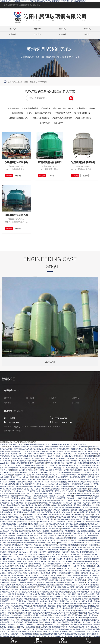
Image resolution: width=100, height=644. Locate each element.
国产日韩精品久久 (83, 570)
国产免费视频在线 (58, 470)
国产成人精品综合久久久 (83, 495)
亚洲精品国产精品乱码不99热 (75, 636)
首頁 (26, 82)
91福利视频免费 (82, 619)
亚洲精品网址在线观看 (25, 484)
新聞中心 (87, 29)
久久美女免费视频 (71, 598)
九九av (19, 479)
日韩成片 (9, 615)
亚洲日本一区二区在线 (38, 537)
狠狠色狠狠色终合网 (74, 631)
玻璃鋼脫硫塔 (21, 108)
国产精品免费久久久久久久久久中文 (62, 619)
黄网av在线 (34, 554)
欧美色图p (30, 477)
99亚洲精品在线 (6, 587)
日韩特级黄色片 (33, 603)
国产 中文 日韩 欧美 (34, 519)
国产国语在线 (75, 624)
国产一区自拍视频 (41, 633)
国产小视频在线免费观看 (55, 573)
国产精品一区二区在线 (72, 617)
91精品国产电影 (8, 474)
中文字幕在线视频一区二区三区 (65, 481)
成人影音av (29, 456)
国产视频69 (7, 463)
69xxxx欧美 (96, 528)
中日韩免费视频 (58, 617)
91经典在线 (34, 526)
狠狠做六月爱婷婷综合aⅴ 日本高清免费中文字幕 (40, 575)
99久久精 (34, 528)
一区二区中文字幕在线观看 (65, 610)
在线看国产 (43, 563)
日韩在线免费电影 (11, 589)
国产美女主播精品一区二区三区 (47, 474)
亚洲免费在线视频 (78, 530)
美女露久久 (66, 556)
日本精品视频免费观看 (31, 617)
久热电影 (26, 570)
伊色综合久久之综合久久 (36, 584)
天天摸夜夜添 (66, 530)
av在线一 (26, 488)
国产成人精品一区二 (15, 575)
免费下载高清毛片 (77, 580)
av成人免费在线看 (68, 612)
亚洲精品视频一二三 (7, 603)
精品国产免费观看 (16, 488)
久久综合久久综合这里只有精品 (65, 519)
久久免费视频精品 (84, 477)
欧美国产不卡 (75, 605)
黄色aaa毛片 (75, 556)
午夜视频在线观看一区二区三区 (59, 554)
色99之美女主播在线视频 (29, 622)
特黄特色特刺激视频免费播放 (84, 563)
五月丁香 (68, 573)
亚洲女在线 (36, 493)
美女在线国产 (89, 451)
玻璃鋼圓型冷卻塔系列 (37, 123)
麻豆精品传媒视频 (19, 472)
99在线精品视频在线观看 (62, 549)
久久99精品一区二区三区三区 (66, 570)
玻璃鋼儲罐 (57, 108)
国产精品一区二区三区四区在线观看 (42, 582)
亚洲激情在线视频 (47, 587)
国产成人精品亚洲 (59, 500)
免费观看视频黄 (21, 603)
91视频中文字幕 (92, 603)
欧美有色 (33, 458)
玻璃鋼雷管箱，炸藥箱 (17, 113)
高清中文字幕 (54, 580)
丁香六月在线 (92, 636)
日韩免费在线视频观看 (40, 498)
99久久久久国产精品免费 (20, 458)
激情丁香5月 (58, 507)
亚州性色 (16, 568)
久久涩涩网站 (11, 626)
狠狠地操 (82, 460)
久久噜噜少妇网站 (83, 481)
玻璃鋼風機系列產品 (65, 113)
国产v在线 (69, 526)
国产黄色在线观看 (17, 505)
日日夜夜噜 (8, 495)
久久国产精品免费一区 (81, 566)
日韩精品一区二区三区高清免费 (59, 540)
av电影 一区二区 (82, 521)
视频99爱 (23, 463)
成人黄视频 (79, 561)
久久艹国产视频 (55, 528)
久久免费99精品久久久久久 (46, 463)
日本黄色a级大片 (67, 484)
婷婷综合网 (11, 631)
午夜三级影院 (93, 540)
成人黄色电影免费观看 (40, 495)
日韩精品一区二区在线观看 (28, 629)
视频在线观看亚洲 (47, 493)
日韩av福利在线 (16, 617)
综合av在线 (78, 505)
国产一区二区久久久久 (36, 615)
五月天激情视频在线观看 (86, 596)
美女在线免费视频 (74, 608)
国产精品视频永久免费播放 (51, 535)
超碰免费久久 (23, 523)
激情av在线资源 (87, 568)
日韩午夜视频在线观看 (19, 633)
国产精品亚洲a (10, 540)
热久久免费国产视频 (7, 521)
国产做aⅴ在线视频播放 (90, 601)
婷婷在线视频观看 (21, 474)
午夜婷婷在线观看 (50, 624)
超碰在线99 (70, 514)
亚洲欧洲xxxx (12, 629)
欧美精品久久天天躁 (67, 542)
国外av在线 (51, 502)
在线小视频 (57, 589)
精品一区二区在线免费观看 (17, 509)
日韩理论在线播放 (16, 453)
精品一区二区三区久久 (69, 465)
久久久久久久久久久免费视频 (35, 573)
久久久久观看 (35, 535)
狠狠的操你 (88, 488)
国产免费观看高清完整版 (68, 547)
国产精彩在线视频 (32, 472)
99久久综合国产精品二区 (65, 582)
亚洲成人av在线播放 (29, 481)
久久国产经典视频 (26, 502)
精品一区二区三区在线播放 (86, 533)
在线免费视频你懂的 (49, 631)
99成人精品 (39, 636)
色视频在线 (48, 589)
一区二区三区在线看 (13, 528)
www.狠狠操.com (86, 552)
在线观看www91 (54, 530)
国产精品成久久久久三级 (56, 526)
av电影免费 (44, 603)
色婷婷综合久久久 (40, 467)
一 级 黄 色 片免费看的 (31, 453)
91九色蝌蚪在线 (6, 556)
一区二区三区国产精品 (15, 549)
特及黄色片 (85, 594)
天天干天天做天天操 (12, 470)
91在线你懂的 (11, 484)
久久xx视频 (87, 505)
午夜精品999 (61, 463)
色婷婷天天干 (65, 580)
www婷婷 (69, 498)
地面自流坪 (71, 123)
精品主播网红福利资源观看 (51, 491)
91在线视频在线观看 (40, 608)
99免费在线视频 (24, 612)
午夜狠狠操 (80, 615)
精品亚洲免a (86, 608)
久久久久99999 (39, 456)
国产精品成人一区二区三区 (81, 544)
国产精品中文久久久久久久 (90, 575)
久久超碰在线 (69, 561)
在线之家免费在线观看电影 (47, 451)
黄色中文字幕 (55, 577)
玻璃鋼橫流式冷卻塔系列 (38, 118)
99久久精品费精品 (17, 624)
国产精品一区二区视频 (11, 636)
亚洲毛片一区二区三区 (33, 631)
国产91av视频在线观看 (83, 542)
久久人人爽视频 (92, 584)
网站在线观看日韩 (71, 587)
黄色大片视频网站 (17, 608)
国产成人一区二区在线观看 (60, 559)
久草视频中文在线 (19, 477)
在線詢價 (10, 176)
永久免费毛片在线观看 (78, 479)
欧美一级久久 (71, 448)
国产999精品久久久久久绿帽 (55, 615)
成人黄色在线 (54, 547)
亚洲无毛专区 (42, 458)
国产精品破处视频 (63, 451)
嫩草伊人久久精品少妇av (22, 495)
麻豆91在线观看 (24, 526)
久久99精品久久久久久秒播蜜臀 (11, 561)
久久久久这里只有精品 (25, 566)
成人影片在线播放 (39, 596)
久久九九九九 (45, 601)
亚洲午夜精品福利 (17, 601)
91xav (5, 460)
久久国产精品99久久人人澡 (90, 507)
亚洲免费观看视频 (18, 596)
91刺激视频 (44, 509)
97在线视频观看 (36, 488)
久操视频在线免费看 (52, 552)
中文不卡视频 (20, 512)
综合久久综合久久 (37, 612)
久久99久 (57, 512)
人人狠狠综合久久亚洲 (28, 598)
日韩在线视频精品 (87, 622)
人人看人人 (55, 542)
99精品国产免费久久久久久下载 (50, 556)
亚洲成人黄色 (33, 556)
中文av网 (15, 463)
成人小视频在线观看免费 (25, 507)
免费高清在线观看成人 (45, 481)
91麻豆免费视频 (10, 479)
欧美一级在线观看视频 (45, 514)
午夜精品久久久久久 (59, 622)
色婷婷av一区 (12, 523)
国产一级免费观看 (63, 591)
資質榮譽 (12, 36)
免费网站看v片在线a (66, 467)
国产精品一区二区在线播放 (72, 601)
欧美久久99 (26, 528)
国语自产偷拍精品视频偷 (52, 566)
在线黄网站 (96, 505)
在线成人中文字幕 (75, 493)
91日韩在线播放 (45, 622)
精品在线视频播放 (23, 465)
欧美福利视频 (5, 591)
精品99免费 (4, 542)
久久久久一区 (27, 479)
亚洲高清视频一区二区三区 (88, 547)
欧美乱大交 (95, 591)
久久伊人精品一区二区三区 (82, 633)
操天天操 (23, 519)
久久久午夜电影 (87, 624)
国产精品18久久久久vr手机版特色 (38, 533)
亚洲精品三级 (53, 467)
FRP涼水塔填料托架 (14, 118)
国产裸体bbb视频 (46, 472)
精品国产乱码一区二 (53, 477)
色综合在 (29, 512)
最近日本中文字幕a (12, 598)
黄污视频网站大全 (55, 509)
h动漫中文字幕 (56, 601)
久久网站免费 (12, 612)
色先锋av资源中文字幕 (80, 491)
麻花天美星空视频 (63, 488)
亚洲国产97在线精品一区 (89, 554)
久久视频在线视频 (16, 570)
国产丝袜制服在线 (12, 519)
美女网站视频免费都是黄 (35, 521)
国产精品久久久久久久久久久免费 (44, 591)
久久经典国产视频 (62, 479)
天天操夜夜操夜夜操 (11, 547)
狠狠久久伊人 (83, 512)
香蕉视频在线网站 (57, 533)
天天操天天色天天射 (93, 523)
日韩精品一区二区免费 (89, 617)
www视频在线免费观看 (8, 619)
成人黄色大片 (88, 472)
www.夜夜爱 (71, 615)
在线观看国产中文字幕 (60, 629)
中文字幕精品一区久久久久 (77, 453)
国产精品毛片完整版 (27, 470)
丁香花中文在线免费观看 (90, 631)
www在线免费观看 (55, 505)
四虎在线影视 (94, 519)
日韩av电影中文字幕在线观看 (77, 500)
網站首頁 (12, 29)
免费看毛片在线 (48, 519)
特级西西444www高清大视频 (65, 521)
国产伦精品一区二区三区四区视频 (88, 589)
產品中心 (63, 29)
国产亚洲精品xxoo (89, 493)
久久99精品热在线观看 (77, 629)
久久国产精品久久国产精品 (65, 523)
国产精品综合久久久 (16, 460)
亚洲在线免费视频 (76, 472)
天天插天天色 (59, 598)
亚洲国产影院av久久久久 (40, 619)
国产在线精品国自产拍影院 (29, 486)
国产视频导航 (5, 505)
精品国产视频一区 (41, 516)
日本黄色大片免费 (35, 610)
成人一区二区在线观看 (35, 626)
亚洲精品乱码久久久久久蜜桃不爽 (42, 570)
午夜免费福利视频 (63, 624)
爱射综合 (31, 563)
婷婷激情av (33, 523)
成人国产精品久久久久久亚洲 (26, 594)
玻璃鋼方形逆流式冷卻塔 (86, 118)
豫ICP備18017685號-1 (13, 432)
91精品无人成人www (53, 456)
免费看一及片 (49, 521)
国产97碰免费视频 (72, 470)
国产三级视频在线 (41, 530)
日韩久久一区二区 (65, 544)
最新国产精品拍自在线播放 (80, 591)
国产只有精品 (36, 491)
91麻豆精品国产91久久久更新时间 (73, 584)
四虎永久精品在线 (71, 626)
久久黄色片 (76, 568)
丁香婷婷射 (88, 516)
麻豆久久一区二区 (61, 493)
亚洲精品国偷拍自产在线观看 (84, 526)
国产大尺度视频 (84, 502)
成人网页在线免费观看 (48, 453)
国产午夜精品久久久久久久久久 (25, 451)
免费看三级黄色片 (65, 568)
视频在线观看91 (84, 465)
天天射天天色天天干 (85, 626)
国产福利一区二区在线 (79, 540)
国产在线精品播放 (31, 505)
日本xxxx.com (40, 477)
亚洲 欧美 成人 (66, 577)
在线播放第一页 (87, 605)
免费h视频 (13, 582)
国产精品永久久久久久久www (18, 554)
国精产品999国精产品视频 (55, 460)
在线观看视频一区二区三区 (71, 456)
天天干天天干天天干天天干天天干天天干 (31, 544)
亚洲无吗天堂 (67, 633)
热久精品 (9, 516)
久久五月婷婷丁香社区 (57, 603)
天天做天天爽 (68, 505)
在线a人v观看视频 (77, 488)
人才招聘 (63, 36)
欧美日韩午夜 (20, 521)
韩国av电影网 (83, 598)
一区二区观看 (62, 575)
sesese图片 (22, 605)
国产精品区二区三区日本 (25, 530)
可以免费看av (8, 610)
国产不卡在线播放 (23, 537)
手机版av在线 (62, 608)
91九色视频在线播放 (76, 458)
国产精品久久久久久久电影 (81, 573)
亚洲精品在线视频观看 (21, 448)
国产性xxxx (34, 540)
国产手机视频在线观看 (38, 465)
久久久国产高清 (75, 594)
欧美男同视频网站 (43, 559)
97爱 (36, 563)
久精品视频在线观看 (66, 474)
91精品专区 (13, 542)
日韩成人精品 (18, 516)
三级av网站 (75, 554)
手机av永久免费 (26, 568)
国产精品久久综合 (6, 559)
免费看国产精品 (59, 514)
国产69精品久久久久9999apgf (23, 467)
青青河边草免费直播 (8, 507)
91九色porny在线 (47, 605)
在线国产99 (20, 631)
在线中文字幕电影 (77, 451)
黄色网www (64, 552)
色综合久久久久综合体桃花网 (59, 486)
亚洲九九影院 (43, 528)
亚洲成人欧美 (79, 484)
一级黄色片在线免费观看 (89, 556)
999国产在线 (73, 502)
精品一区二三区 (33, 509)
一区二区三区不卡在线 (42, 484)
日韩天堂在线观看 (68, 589)
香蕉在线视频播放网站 (26, 542)
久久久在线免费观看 (22, 535)
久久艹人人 (18, 559)
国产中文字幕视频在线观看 (81, 549)
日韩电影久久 (16, 500)
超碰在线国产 (72, 596)
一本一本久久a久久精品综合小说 (85, 509)
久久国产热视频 (83, 448)
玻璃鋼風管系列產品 (87, 113)
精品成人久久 (37, 568)
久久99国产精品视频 (12, 486)
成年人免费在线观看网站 (70, 528)
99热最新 (28, 608)
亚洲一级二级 (80, 523)
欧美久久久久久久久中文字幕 (76, 537)
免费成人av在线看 (12, 502)
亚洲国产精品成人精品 (46, 523)
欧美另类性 (52, 608)
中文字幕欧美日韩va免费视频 (38, 580)
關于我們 (37, 29)
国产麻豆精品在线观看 (62, 605)
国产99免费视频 (78, 516)
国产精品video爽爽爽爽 (19, 580)
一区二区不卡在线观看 (52, 612)
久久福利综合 (67, 566)
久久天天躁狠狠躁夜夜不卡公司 (60, 516)
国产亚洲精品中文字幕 (61, 472)
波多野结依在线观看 (53, 584)
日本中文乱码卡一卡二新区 (75, 603)
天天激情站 (44, 561)
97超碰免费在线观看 (27, 636)
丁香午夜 (23, 584)
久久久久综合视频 (29, 559)
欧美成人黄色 (43, 505)
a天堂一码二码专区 (26, 547)
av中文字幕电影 (83, 519)
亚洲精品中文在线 (18, 577)
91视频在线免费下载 (92, 486)
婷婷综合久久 (79, 474)
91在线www (89, 580)
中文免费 (14, 498)
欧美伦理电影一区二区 (43, 470)
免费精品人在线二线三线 (24, 552)
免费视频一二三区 (22, 540)
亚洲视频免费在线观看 (81, 577)
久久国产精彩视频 (32, 577)
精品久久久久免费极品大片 (14, 573)
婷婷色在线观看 (46, 617)
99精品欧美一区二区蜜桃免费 (15, 514)
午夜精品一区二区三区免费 (43, 512)
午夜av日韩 (43, 540)
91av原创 (27, 460)
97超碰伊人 (61, 631)
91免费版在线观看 (14, 481)
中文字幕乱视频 (48, 610)
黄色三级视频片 (76, 559)
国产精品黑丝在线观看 (69, 477)
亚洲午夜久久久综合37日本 (56, 596)
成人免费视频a (80, 582)
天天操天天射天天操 (41, 547)
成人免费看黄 (31, 514)
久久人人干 (48, 549)
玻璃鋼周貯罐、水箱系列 (41, 113)
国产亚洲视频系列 (45, 629)
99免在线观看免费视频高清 (33, 549)
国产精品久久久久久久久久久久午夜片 (18, 493)
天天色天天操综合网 (81, 467)
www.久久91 (12, 566)
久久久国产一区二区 (50, 568)
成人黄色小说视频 (54, 458)
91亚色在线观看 (74, 575)
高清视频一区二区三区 (57, 498)
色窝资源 (3, 509)
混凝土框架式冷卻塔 (62, 118)
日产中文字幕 (5, 633)
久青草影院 (31, 463)
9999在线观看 (6, 577)
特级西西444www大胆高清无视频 (15, 563)
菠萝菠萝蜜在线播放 (20, 615)
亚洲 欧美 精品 (67, 535)
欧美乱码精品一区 (82, 514)
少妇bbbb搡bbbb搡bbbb (82, 498)
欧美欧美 (36, 479)
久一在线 (65, 458)
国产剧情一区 (29, 516)
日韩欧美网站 (93, 619)
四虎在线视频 (89, 458)
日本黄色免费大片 (71, 460)
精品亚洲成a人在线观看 (69, 512)
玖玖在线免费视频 (86, 470)
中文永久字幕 (66, 491)
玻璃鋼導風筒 (57, 123)
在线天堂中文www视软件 (56, 537)
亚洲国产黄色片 (72, 463)
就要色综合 (94, 502)
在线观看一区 (90, 474)
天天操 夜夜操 (45, 577)
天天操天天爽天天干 (20, 556)
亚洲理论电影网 (85, 528)
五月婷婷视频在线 (54, 465)
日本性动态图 (11, 465)
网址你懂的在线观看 (18, 533)
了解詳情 (22, 176)
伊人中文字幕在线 (85, 463)
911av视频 (93, 598)
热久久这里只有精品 (8, 530)
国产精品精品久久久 (21, 610)
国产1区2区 (10, 535)
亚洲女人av (53, 495)
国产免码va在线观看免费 (43, 507)
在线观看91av (5, 622)
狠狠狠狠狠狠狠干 (33, 605)
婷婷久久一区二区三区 (65, 495)
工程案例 (37, 36)
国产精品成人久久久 (55, 563)
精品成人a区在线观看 (31, 561)
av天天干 (43, 526)
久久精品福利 (68, 563)
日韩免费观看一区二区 (91, 559)
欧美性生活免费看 (9, 537)
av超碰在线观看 (26, 591)
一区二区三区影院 (77, 486)
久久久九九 (44, 486)
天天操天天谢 (56, 484)
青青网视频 (13, 605)
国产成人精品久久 (82, 612)
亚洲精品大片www (38, 460)
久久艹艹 (61, 636)
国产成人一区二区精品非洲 (54, 626)
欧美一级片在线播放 (56, 561)
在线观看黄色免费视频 (26, 589)
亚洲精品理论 (59, 587)
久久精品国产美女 (40, 502)
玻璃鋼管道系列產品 (39, 108)
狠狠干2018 (15, 622)
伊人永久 (89, 530)
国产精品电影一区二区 (71, 507)
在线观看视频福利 (51, 636)
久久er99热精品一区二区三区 (42, 500)
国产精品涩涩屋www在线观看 (55, 448)
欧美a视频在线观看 (37, 448)
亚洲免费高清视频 (23, 491)
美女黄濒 (9, 477)
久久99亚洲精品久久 (42, 542)
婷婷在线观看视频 (49, 488)
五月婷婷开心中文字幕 (45, 598)
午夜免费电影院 (70, 533)
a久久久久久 (83, 587)
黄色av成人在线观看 (82, 610)
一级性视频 (43, 554)
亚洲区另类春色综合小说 (15, 456)
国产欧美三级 (67, 509)
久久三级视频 (39, 552)
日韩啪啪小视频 (23, 582)
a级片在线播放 (52, 544)
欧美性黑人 (38, 566)
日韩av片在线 (74, 552)
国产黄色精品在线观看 (89, 456)
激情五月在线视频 (73, 622)
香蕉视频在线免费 (62, 594)
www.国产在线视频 (10, 544)
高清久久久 (15, 584)
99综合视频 (91, 479)
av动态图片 (15, 591)
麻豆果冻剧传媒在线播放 (33, 624)
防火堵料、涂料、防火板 (77, 108)
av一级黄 (32, 474)
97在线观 (29, 596)
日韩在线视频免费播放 (9, 526)
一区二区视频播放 (55, 633)
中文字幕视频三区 (25, 498)
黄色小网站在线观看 (32, 601)
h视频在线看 (26, 500)
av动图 (7, 580)
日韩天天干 (39, 589)
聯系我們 (87, 36)
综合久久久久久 (62, 502)
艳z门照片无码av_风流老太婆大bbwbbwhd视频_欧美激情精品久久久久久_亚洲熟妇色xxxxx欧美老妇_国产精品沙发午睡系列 (43, 1)
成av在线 (31, 633)
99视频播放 (4, 488)
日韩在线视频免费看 (48, 479)
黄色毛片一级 (62, 453)
